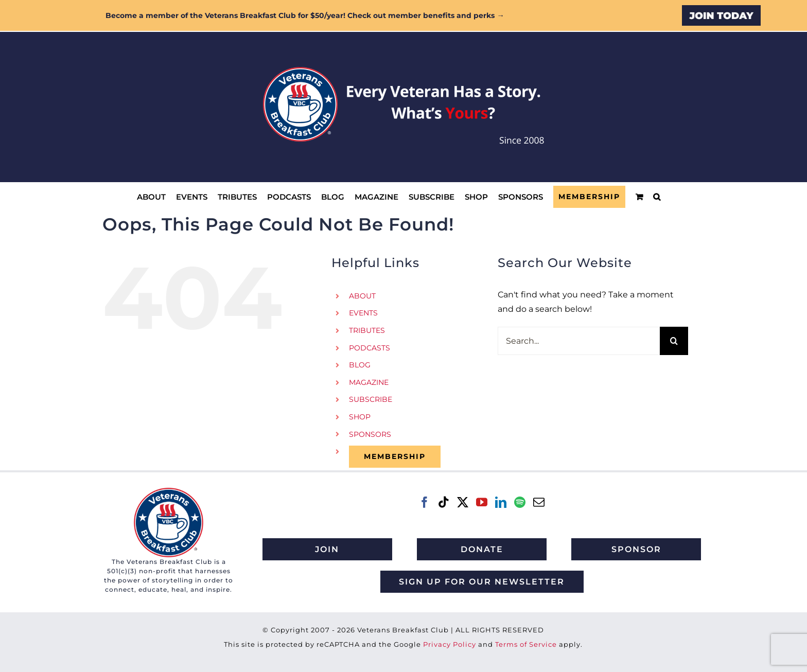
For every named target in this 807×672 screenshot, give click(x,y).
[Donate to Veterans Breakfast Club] (482, 549)
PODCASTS (370, 348)
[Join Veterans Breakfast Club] (327, 549)
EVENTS (363, 313)
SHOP (360, 417)
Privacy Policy (450, 644)
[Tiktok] (444, 502)
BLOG (360, 365)
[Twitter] (463, 502)
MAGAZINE (369, 382)
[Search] (674, 341)
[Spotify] (520, 502)
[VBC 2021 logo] (169, 492)
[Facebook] (425, 502)
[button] (657, 197)
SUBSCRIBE (371, 399)
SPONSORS (370, 434)
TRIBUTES (367, 330)
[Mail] (539, 502)
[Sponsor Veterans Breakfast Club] (636, 549)
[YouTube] (482, 502)
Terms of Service (526, 644)
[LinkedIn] (501, 502)
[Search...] (579, 341)
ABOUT (362, 296)
